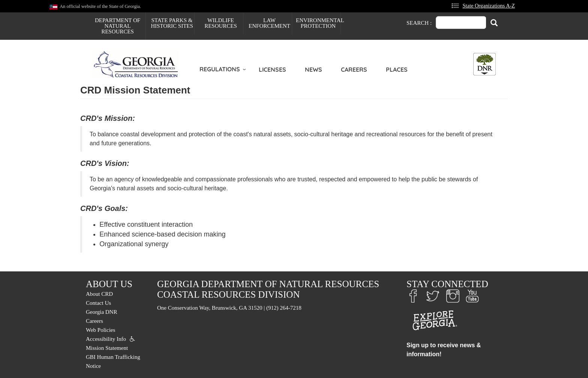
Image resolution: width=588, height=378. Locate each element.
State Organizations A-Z (489, 6)
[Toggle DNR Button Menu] (484, 64)
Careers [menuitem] (94, 321)
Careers (354, 69)
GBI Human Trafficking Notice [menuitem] (113, 361)
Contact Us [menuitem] (98, 303)
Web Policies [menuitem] (100, 330)
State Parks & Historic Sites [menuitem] (172, 23)
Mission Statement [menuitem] (107, 348)
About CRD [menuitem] (99, 294)
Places (397, 69)
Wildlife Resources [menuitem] (221, 23)
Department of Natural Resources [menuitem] (118, 26)
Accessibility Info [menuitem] (106, 339)
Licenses (272, 69)
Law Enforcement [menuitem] (269, 23)
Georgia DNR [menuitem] (101, 312)
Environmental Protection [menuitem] (318, 23)
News (313, 69)
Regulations (220, 69)
